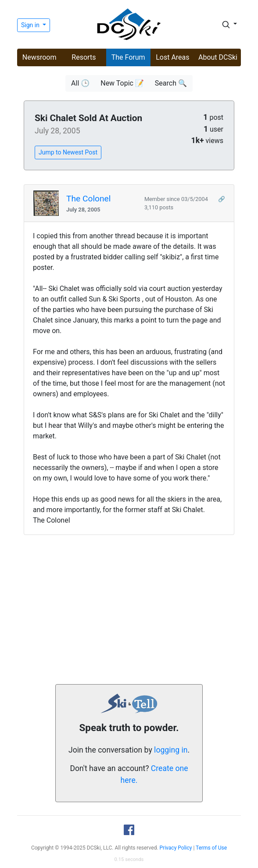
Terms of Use (211, 848)
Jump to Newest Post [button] (68, 152)
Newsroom (39, 57)
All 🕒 (80, 83)
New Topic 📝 (122, 83)
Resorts (84, 57)
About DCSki (218, 57)
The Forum (128, 57)
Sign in (31, 25)
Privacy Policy (176, 848)
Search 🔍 (171, 83)
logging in (171, 750)
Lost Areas (172, 57)
